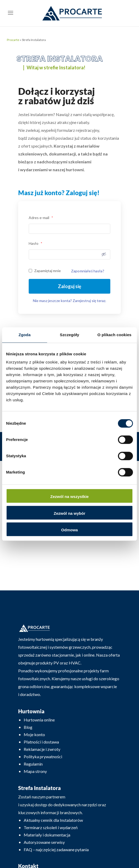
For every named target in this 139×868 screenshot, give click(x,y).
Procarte (13, 40)
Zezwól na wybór (69, 513)
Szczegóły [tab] (69, 335)
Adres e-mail (41, 218)
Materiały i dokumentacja (47, 835)
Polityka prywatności (43, 757)
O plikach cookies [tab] (114, 335)
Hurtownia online (39, 720)
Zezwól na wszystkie (69, 497)
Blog (28, 727)
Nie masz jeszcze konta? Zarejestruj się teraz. (69, 301)
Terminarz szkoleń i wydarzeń (51, 827)
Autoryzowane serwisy (44, 842)
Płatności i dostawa (41, 742)
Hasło (36, 243)
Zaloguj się (70, 286)
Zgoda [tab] (25, 335)
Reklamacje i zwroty (42, 749)
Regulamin (33, 764)
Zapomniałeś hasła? (88, 271)
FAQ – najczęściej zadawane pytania (56, 849)
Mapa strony (35, 771)
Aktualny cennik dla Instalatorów (53, 820)
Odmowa (69, 530)
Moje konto (34, 734)
